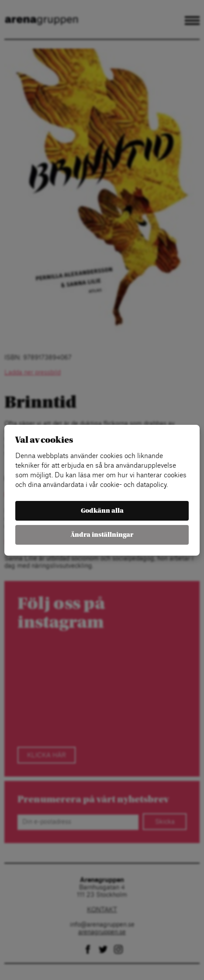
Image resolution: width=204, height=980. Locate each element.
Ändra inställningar (102, 535)
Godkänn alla (102, 511)
